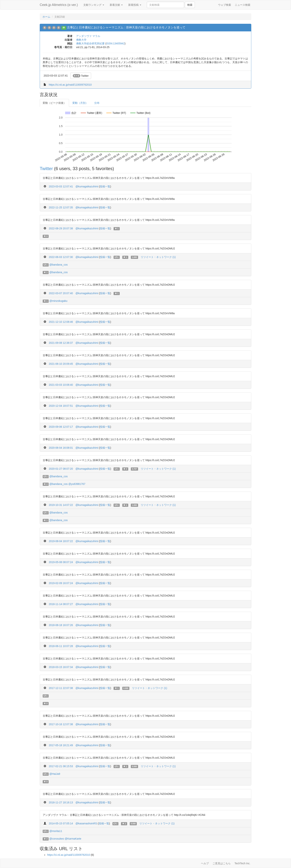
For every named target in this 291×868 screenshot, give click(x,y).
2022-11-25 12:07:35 (61, 207)
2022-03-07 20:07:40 (61, 293)
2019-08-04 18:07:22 (61, 541)
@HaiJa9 (55, 774)
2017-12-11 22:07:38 (61, 688)
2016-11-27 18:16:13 (61, 802)
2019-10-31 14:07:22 (61, 505)
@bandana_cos (58, 265)
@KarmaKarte (73, 839)
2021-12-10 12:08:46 (61, 322)
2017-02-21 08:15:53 (61, 766)
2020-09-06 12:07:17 (61, 427)
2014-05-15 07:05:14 (61, 823)
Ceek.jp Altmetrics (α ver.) (59, 5)
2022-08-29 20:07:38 (61, 228)
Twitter (81, 76)
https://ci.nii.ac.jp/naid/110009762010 (70, 85)
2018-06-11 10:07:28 (61, 646)
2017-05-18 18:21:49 (61, 745)
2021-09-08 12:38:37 (61, 343)
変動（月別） (80, 103)
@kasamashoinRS (86, 823)
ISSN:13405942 (116, 43)
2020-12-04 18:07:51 (61, 406)
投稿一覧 (105, 186)
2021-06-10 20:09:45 (61, 364)
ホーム (46, 17)
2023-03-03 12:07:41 (61, 186)
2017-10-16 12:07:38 (61, 724)
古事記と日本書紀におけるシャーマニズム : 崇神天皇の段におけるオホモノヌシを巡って (126, 27)
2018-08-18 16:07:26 (61, 625)
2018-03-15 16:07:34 (61, 667)
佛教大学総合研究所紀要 (90, 43)
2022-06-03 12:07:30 (61, 257)
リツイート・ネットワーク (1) (158, 257)
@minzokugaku (58, 301)
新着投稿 (135, 5)
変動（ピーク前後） (54, 103)
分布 (97, 103)
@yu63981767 (77, 484)
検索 (190, 5)
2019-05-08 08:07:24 (61, 562)
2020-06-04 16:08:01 (61, 448)
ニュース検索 (243, 5)
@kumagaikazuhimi (87, 186)
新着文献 (116, 5)
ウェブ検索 (225, 5)
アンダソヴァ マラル (88, 36)
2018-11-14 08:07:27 (61, 604)
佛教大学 (81, 40)
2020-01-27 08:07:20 (61, 469)
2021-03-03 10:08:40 (61, 385)
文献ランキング (94, 5)
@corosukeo (57, 839)
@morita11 (56, 831)
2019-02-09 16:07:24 (61, 583)
